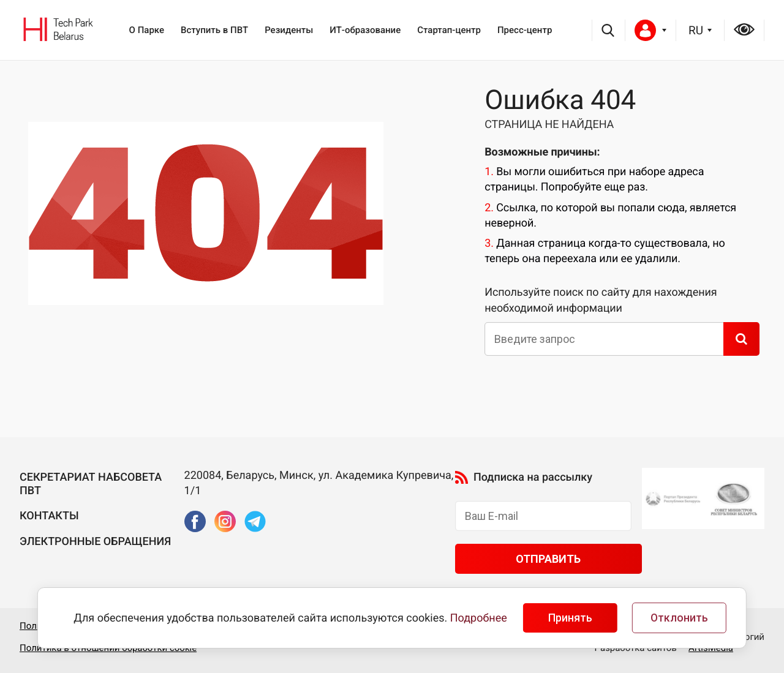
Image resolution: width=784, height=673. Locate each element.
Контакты (49, 516)
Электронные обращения (95, 542)
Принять (570, 618)
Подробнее (479, 618)
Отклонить (679, 618)
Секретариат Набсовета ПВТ (91, 484)
